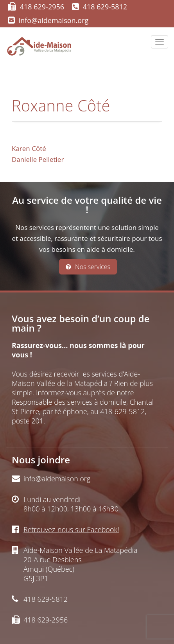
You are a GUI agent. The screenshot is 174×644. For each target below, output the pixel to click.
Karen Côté (29, 148)
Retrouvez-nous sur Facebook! (71, 529)
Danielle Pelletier (38, 159)
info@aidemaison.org (54, 20)
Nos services (88, 267)
